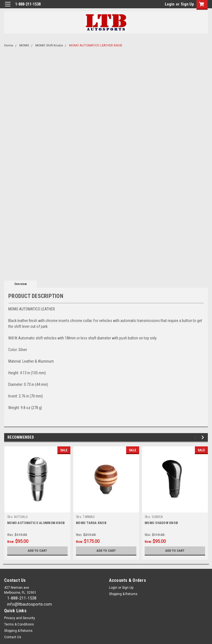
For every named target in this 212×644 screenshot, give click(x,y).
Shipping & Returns (123, 594)
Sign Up (187, 4)
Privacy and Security (20, 618)
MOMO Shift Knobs (49, 45)
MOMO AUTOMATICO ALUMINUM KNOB (36, 523)
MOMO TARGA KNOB (91, 523)
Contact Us (13, 637)
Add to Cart (37, 551)
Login (170, 4)
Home (9, 45)
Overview (21, 284)
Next (204, 437)
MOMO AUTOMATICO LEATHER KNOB (96, 45)
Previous (196, 437)
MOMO (24, 45)
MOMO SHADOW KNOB (161, 523)
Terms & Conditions (19, 624)
